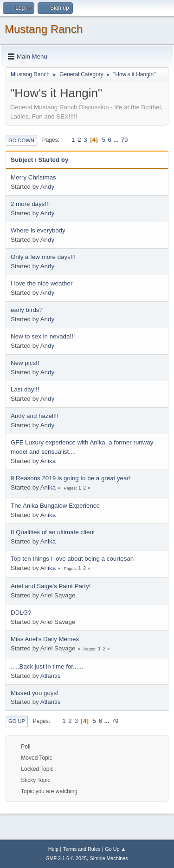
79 (124, 140)
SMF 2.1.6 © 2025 (66, 858)
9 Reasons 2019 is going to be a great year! (71, 478)
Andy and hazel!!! (35, 416)
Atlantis (51, 676)
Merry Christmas (33, 177)
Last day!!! (25, 389)
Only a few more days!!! (43, 257)
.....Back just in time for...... (47, 666)
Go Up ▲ (115, 849)
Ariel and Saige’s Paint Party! (51, 586)
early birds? (27, 310)
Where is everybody (38, 230)
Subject (22, 160)
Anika (48, 461)
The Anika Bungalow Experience (55, 506)
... (117, 140)
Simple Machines (109, 858)
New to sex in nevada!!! (43, 336)
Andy (47, 187)
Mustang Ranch (44, 29)
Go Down (21, 140)
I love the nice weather (42, 283)
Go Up (17, 721)
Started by (57, 160)
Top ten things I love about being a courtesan (72, 559)
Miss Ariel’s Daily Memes (45, 639)
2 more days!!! (30, 204)
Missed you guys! (35, 693)
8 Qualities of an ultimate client (53, 532)
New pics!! (25, 363)
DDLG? (21, 613)
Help (53, 849)
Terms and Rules (82, 849)
